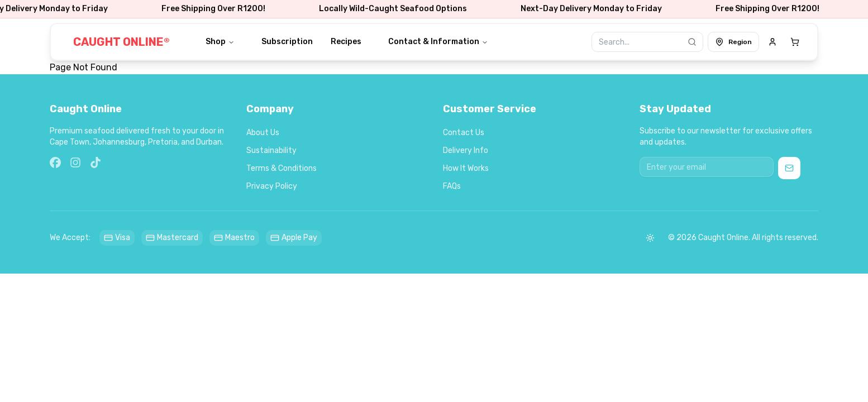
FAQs (452, 186)
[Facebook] (55, 162)
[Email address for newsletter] (707, 167)
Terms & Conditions (282, 168)
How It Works (466, 168)
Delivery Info (466, 150)
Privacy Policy (272, 186)
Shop (220, 42)
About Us (263, 133)
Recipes (346, 42)
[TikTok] (96, 162)
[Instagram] (75, 162)
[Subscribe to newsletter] (789, 168)
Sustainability (271, 150)
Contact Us (464, 133)
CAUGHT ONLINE (121, 42)
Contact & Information (438, 42)
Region (733, 42)
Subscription (287, 42)
